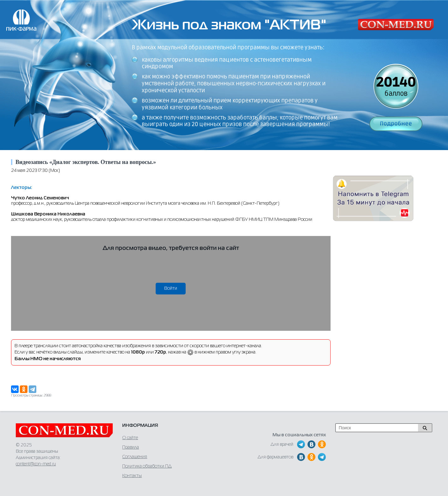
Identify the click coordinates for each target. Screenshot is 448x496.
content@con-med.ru (36, 464)
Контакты (132, 476)
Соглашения (135, 457)
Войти (171, 288)
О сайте (130, 438)
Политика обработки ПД (147, 466)
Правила (131, 447)
